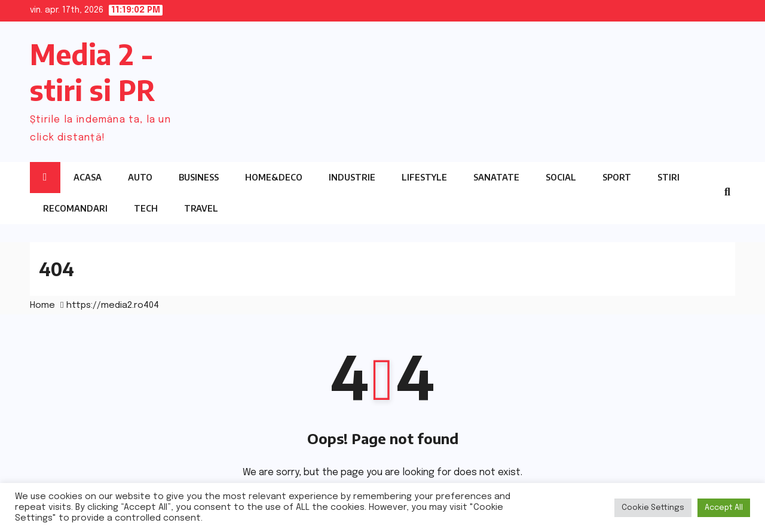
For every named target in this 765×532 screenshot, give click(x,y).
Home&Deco (274, 177)
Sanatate (496, 177)
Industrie (352, 177)
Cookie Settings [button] (653, 508)
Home (42, 305)
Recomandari (75, 208)
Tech (146, 208)
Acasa (88, 177)
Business (199, 177)
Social (561, 177)
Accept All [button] (724, 508)
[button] (727, 192)
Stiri (668, 177)
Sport (617, 177)
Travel (201, 208)
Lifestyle (424, 177)
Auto (140, 177)
